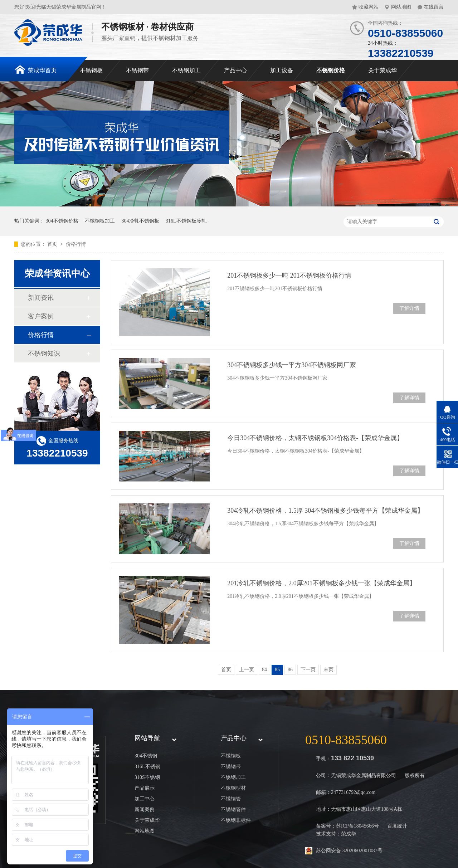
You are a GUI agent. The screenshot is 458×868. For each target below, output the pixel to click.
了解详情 (409, 308)
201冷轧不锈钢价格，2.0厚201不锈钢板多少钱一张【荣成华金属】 (321, 583)
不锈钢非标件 (236, 820)
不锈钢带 (137, 70)
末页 (328, 670)
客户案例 (41, 316)
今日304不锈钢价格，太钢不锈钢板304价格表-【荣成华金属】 (315, 438)
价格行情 (76, 244)
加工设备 (282, 70)
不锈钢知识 (44, 353)
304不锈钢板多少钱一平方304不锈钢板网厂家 (292, 365)
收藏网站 (369, 7)
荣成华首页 (36, 69)
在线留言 (434, 7)
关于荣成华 (383, 70)
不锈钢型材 (233, 788)
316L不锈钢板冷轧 (186, 221)
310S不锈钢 (147, 777)
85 (277, 670)
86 (290, 670)
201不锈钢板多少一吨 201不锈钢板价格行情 (289, 275)
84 (264, 670)
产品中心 (235, 70)
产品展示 (145, 788)
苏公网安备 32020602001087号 (349, 851)
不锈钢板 (91, 70)
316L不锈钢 (147, 767)
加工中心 (145, 799)
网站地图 (401, 7)
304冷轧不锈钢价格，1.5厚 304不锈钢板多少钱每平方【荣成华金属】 (325, 511)
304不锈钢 (146, 756)
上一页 (247, 670)
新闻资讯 (41, 298)
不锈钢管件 (233, 810)
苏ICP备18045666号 (357, 826)
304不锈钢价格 (62, 221)
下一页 (308, 670)
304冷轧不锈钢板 (140, 221)
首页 (53, 244)
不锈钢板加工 (100, 221)
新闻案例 (145, 810)
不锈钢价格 (331, 70)
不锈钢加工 (186, 70)
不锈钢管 (231, 799)
